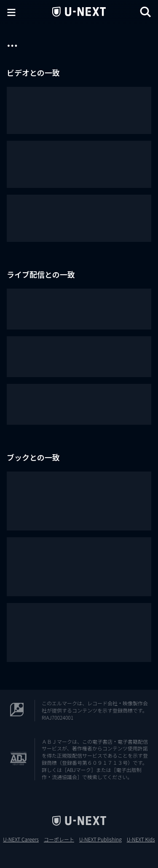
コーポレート (59, 839)
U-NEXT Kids (141, 839)
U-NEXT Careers (21, 839)
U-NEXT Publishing (100, 839)
